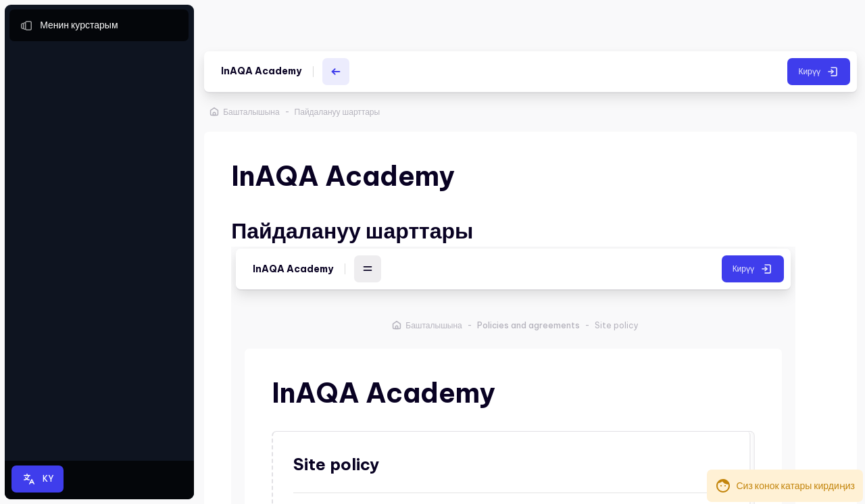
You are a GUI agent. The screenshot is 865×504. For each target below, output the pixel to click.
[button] (38, 479)
